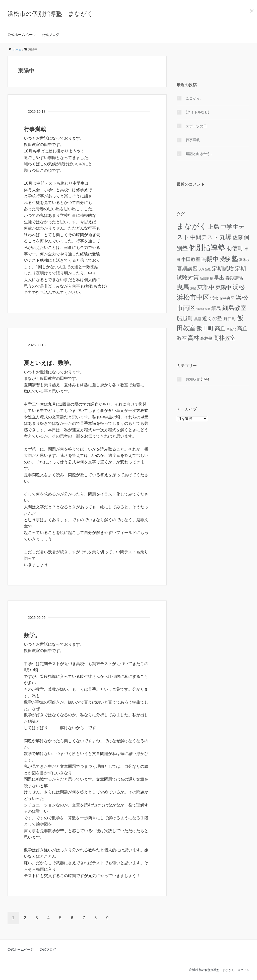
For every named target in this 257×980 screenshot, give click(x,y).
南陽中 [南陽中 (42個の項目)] (210, 259)
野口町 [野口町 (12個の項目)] (230, 319)
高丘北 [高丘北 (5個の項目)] (231, 329)
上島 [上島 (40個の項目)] (214, 227)
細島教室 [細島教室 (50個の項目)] (234, 308)
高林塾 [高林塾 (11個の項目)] (206, 338)
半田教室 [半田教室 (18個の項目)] (191, 259)
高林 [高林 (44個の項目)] (194, 338)
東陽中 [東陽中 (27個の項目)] (223, 287)
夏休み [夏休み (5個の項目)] (244, 260)
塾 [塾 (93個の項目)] (235, 259)
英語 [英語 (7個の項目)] (198, 319)
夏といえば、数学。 (49, 363)
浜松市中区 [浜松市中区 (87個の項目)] (193, 297)
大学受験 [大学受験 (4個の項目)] (205, 269)
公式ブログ (50, 35)
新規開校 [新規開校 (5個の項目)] (206, 278)
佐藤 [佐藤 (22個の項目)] (238, 237)
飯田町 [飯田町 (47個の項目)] (205, 328)
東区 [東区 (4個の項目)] (193, 288)
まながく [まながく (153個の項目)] (192, 226)
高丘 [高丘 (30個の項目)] (220, 328)
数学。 (32, 635)
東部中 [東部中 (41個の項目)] (206, 287)
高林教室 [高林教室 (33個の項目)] (224, 338)
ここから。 (195, 98)
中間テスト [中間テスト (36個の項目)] (204, 237)
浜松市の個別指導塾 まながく (50, 14)
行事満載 (35, 129)
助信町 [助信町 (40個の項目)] (235, 248)
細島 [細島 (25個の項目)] (216, 308)
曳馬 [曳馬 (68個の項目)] (183, 287)
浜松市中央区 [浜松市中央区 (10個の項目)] (222, 298)
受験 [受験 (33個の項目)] (225, 259)
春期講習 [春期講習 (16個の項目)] (234, 278)
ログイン (243, 970)
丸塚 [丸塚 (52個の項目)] (226, 237)
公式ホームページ (22, 35)
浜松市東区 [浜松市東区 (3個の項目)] (203, 309)
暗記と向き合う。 (200, 154)
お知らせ (193, 379)
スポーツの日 (196, 126)
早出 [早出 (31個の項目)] (219, 278)
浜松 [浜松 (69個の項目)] (239, 287)
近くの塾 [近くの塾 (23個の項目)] (212, 318)
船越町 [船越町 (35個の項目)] (185, 318)
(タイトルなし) (197, 112)
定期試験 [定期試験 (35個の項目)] (223, 269)
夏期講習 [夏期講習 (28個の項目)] (187, 269)
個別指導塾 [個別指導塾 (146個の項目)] (207, 248)
